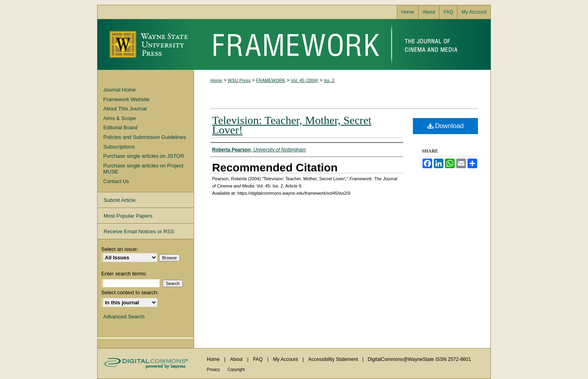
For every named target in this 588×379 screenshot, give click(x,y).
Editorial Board (120, 127)
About (237, 359)
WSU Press (239, 80)
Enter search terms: (124, 274)
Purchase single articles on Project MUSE (143, 169)
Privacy (214, 370)
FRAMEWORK (271, 80)
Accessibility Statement (334, 359)
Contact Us (116, 181)
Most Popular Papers (128, 216)
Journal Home (119, 90)
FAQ (258, 359)
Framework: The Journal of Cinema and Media (342, 45)
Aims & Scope (120, 118)
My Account (286, 359)
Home (216, 80)
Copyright (236, 370)
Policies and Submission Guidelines (145, 137)
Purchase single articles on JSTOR (144, 156)
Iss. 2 (329, 80)
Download (446, 126)
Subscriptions (119, 147)
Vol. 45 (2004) (305, 80)
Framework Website (126, 99)
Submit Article (119, 200)
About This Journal (125, 109)
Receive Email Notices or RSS (139, 231)
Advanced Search (124, 317)
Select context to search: (130, 292)
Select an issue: (120, 249)
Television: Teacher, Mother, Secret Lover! (292, 125)
